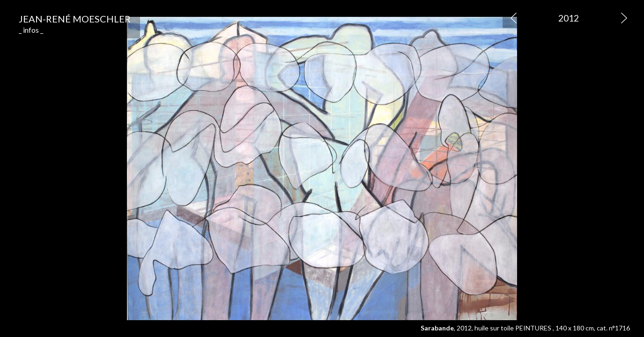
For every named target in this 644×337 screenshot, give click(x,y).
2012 (569, 18)
